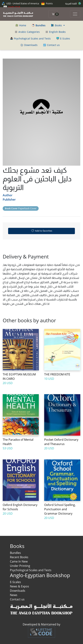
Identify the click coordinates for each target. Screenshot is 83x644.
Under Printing (20, 566)
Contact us (52, 45)
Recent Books (19, 557)
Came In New (19, 561)
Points (47, 3)
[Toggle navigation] (75, 14)
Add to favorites (41, 231)
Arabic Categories (27, 32)
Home (21, 25)
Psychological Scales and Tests (30, 38)
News (14, 595)
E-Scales (63, 38)
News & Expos (19, 586)
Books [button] (57, 25)
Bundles (15, 553)
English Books (56, 32)
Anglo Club (12, 7)
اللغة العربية (73, 3)
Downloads (29, 45)
